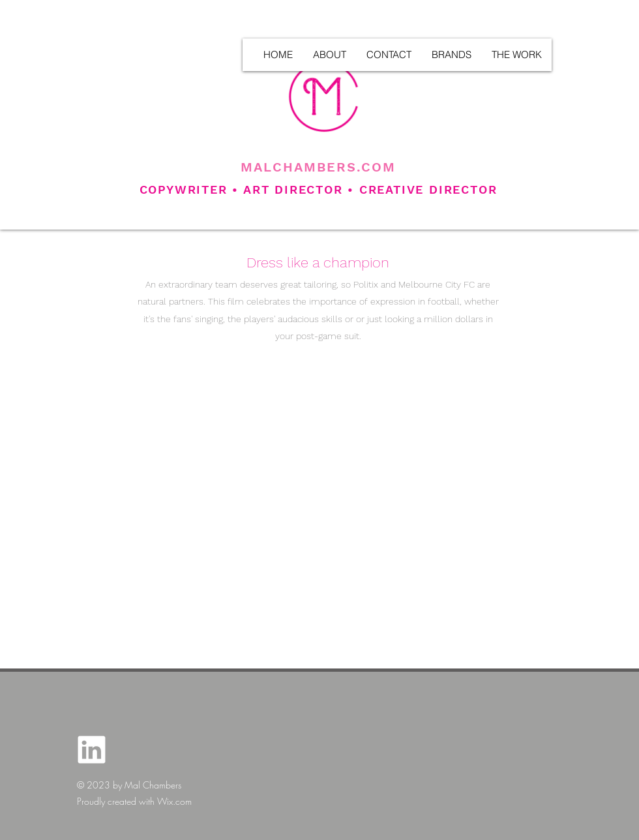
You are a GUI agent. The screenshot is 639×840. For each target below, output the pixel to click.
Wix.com (174, 801)
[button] (516, 55)
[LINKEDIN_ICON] (92, 750)
